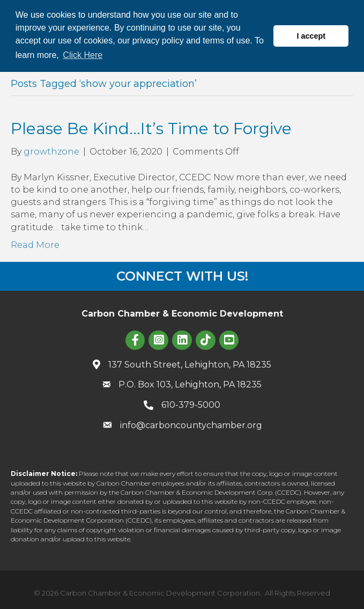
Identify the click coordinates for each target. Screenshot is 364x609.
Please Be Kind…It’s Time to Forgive (151, 129)
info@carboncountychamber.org (191, 425)
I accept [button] (311, 36)
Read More (35, 245)
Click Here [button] (83, 55)
